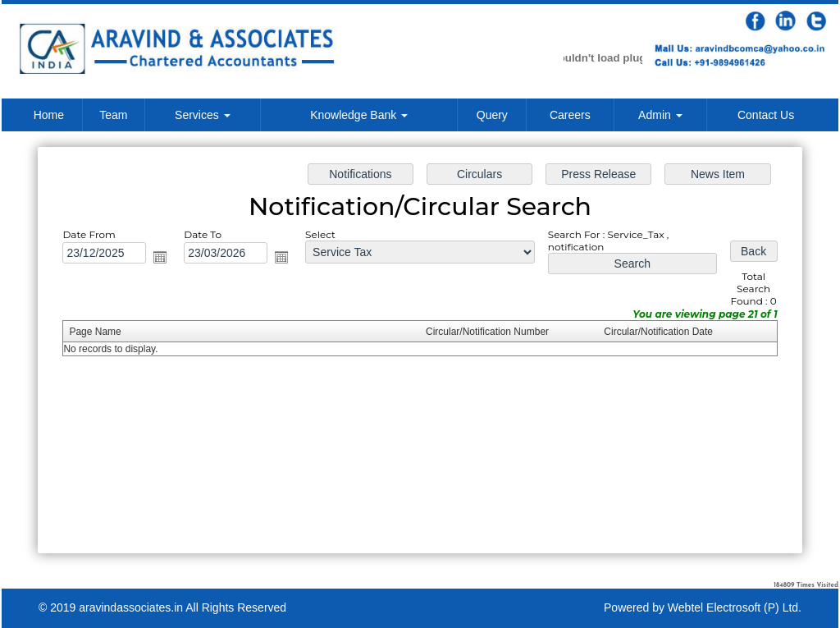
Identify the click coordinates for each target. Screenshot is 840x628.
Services (203, 115)
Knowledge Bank (359, 115)
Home (49, 115)
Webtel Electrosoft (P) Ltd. (735, 607)
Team (113, 115)
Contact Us (766, 115)
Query (492, 115)
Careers (570, 115)
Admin (660, 115)
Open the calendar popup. (162, 258)
